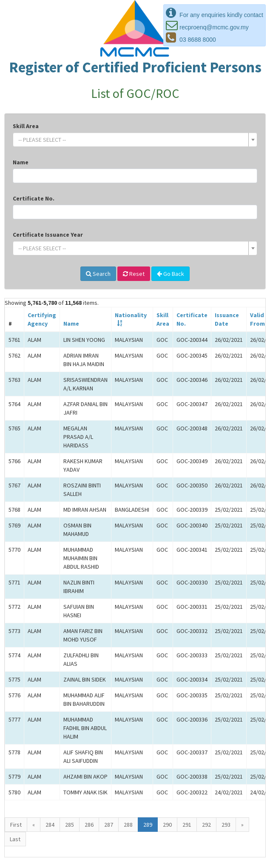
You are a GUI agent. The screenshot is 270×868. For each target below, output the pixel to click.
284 (50, 825)
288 (128, 825)
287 (109, 825)
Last (15, 839)
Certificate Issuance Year (48, 235)
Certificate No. (34, 198)
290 (167, 825)
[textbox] (132, 140)
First (16, 825)
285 (70, 825)
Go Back (171, 274)
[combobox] (135, 140)
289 (148, 825)
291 (187, 825)
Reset (134, 274)
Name (21, 162)
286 (89, 825)
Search (98, 274)
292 (206, 825)
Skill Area (26, 126)
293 (226, 825)
